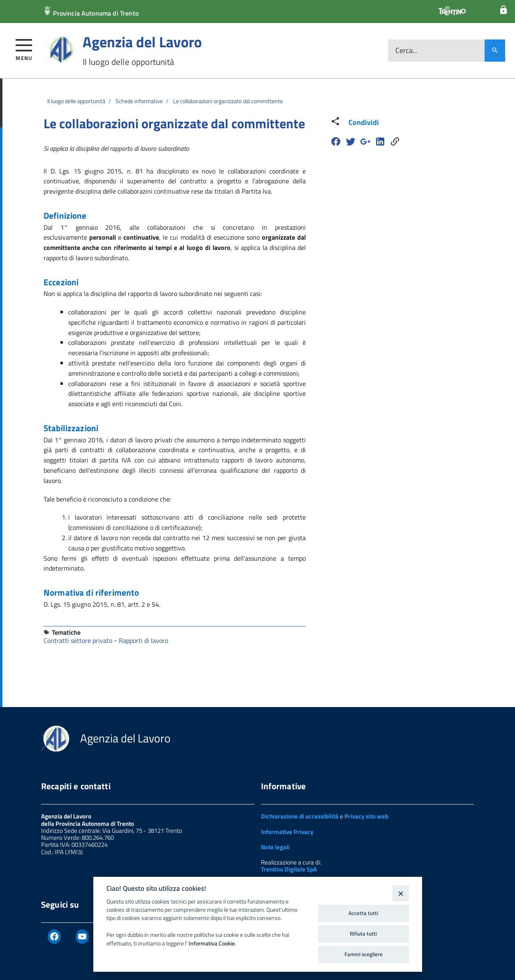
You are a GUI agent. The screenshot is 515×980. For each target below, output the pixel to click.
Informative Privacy (287, 832)
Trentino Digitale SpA (289, 869)
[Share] (395, 142)
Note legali (275, 847)
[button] (24, 48)
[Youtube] (82, 937)
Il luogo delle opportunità (76, 101)
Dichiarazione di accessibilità (300, 816)
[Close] (401, 893)
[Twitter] (351, 142)
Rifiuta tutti (363, 934)
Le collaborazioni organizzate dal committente (228, 101)
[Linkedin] (380, 142)
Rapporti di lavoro (143, 640)
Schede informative (139, 101)
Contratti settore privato (79, 640)
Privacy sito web (366, 816)
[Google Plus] (365, 142)
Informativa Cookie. (212, 943)
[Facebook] (336, 142)
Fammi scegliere (364, 954)
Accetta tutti (363, 913)
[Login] (503, 10)
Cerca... (406, 51)
